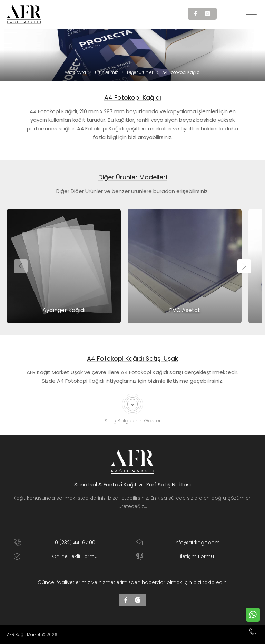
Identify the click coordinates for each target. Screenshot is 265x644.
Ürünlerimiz (106, 72)
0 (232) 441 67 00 (55, 543)
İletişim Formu (175, 556)
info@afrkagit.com (178, 543)
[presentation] (21, 266)
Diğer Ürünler (140, 72)
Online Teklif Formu (56, 556)
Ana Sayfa (75, 72)
